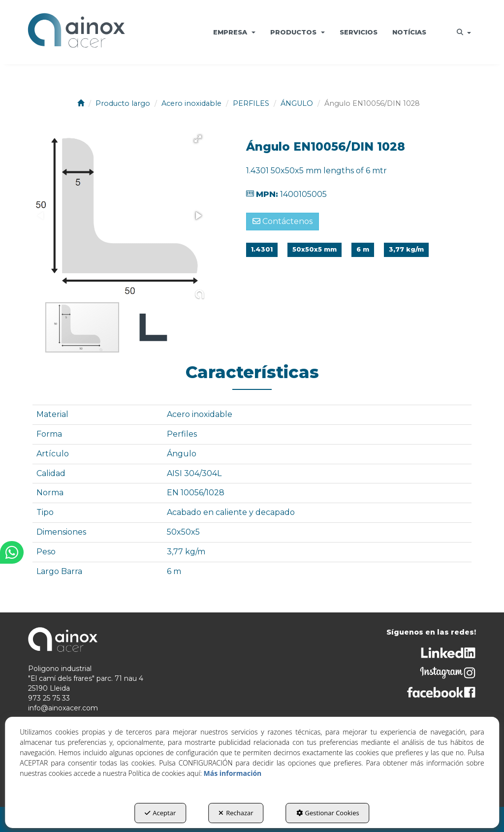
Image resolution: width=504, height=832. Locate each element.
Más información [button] (233, 773)
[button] (76, 32)
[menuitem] (234, 32)
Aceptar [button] (160, 813)
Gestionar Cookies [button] (328, 813)
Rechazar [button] (236, 813)
